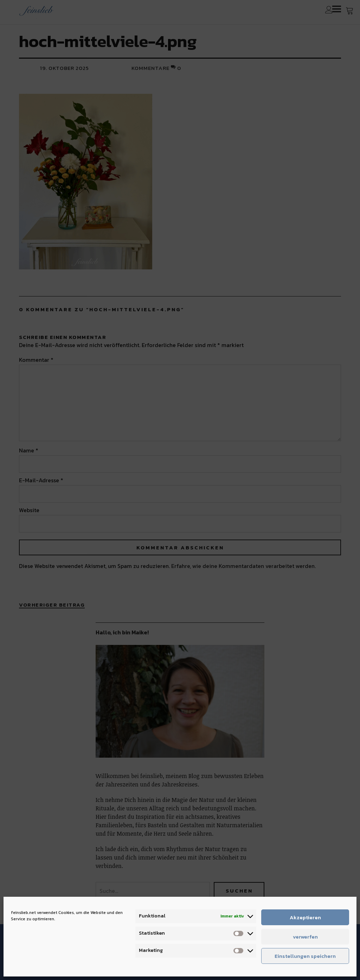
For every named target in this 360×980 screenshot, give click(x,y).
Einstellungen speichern (305, 956)
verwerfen (305, 937)
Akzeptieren (305, 917)
